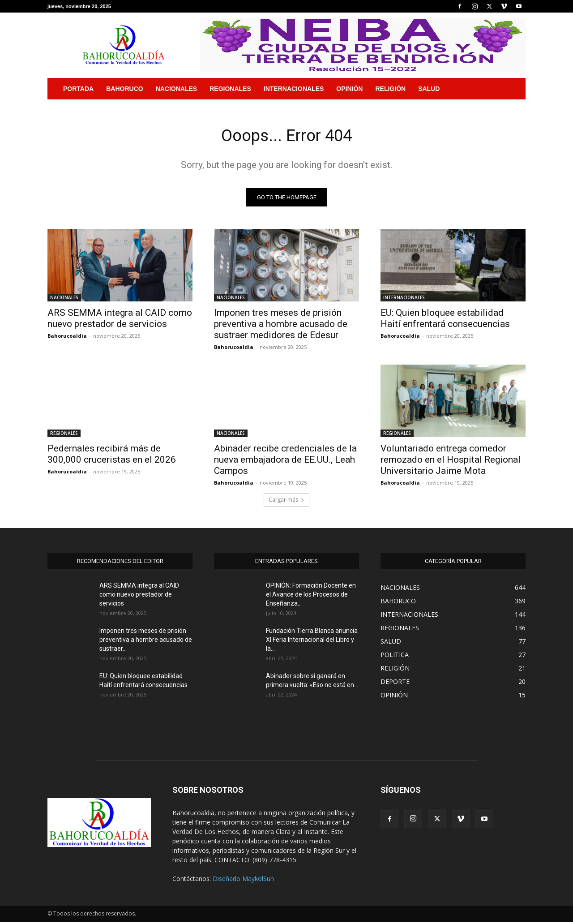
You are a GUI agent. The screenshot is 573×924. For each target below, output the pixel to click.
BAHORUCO (124, 89)
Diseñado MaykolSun (243, 881)
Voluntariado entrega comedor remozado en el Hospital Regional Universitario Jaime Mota (451, 462)
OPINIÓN (349, 89)
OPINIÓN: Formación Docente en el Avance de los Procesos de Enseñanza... (311, 597)
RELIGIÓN (390, 89)
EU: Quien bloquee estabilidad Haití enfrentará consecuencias (445, 320)
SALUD (429, 89)
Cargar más (286, 502)
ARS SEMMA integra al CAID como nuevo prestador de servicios (120, 320)
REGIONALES (230, 89)
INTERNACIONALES (294, 89)
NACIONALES (177, 89)
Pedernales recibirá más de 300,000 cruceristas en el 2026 (112, 456)
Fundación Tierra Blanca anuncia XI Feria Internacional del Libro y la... (312, 642)
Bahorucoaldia (67, 338)
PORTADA (78, 89)
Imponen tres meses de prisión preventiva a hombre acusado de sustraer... (146, 642)
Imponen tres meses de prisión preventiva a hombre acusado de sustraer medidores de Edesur (281, 326)
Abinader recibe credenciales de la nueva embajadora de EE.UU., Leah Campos (285, 462)
